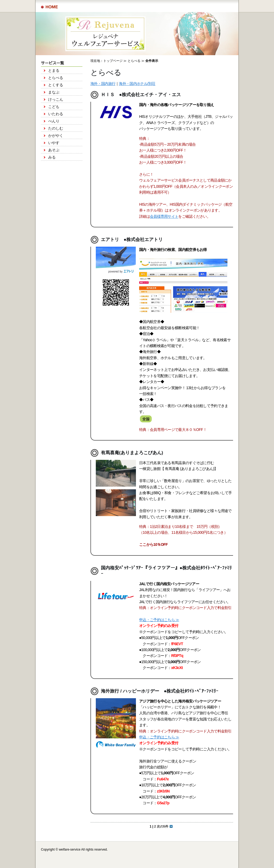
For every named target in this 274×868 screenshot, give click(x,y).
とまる (54, 70)
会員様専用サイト (164, 216)
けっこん (56, 99)
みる (52, 157)
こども (54, 107)
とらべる (56, 78)
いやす (54, 143)
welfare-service (70, 850)
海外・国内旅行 (103, 84)
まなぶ (54, 92)
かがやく (56, 136)
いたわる (56, 114)
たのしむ (56, 128)
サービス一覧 (49, 7)
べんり (54, 121)
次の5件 (165, 826)
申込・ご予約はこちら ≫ (159, 620)
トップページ (113, 61)
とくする (56, 85)
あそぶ (54, 150)
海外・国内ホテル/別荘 (137, 84)
